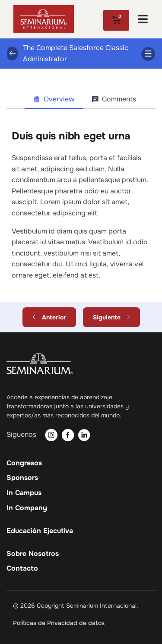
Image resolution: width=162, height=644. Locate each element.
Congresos (24, 463)
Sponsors (22, 478)
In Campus (24, 493)
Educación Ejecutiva (40, 531)
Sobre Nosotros (33, 554)
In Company (27, 508)
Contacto (22, 568)
